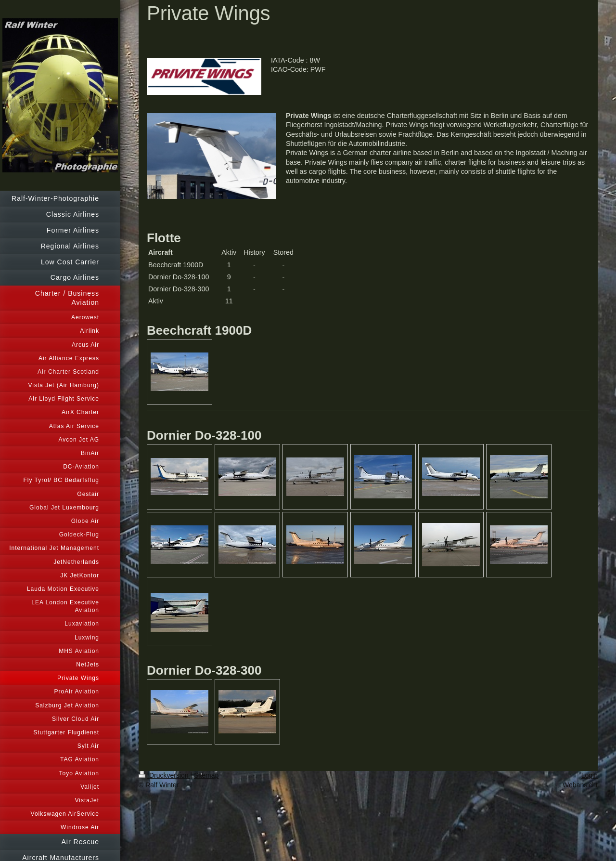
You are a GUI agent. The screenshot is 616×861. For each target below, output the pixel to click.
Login (590, 775)
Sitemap (206, 775)
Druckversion (164, 775)
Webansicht (580, 785)
